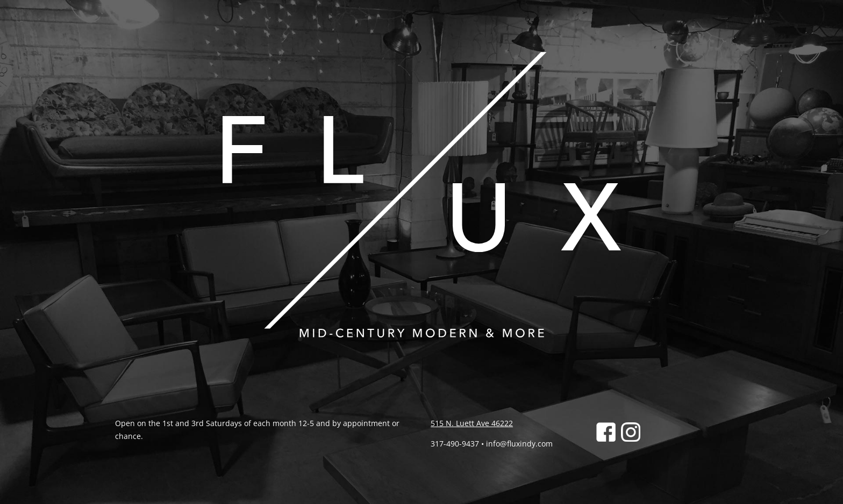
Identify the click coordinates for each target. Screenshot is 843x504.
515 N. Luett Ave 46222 (472, 423)
